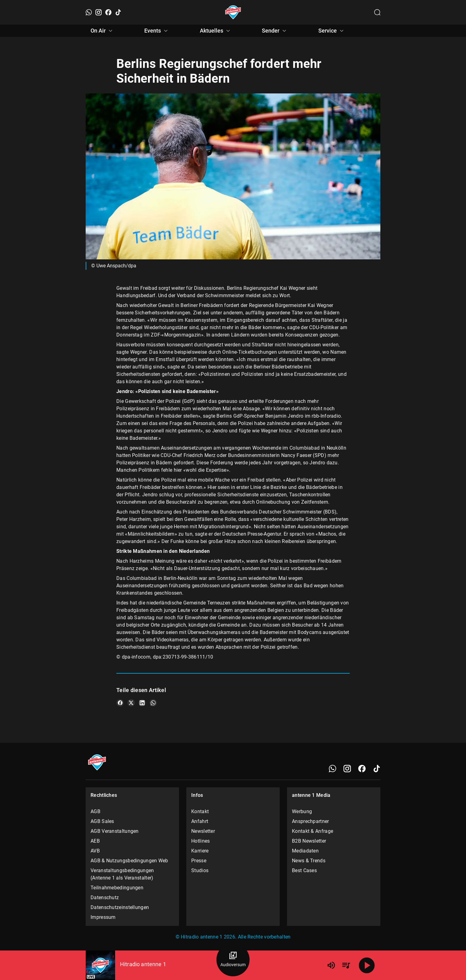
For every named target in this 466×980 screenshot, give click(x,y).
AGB (95, 811)
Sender (275, 31)
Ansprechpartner (311, 821)
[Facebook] (108, 12)
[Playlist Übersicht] (346, 965)
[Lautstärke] (331, 965)
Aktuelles (216, 31)
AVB (95, 851)
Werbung (302, 811)
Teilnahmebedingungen (117, 888)
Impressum (103, 917)
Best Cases (304, 870)
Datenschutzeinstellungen (120, 907)
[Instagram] (99, 12)
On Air (102, 31)
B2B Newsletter (309, 841)
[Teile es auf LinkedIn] (142, 703)
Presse (199, 861)
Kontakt (200, 811)
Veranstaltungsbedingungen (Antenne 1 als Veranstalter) (122, 874)
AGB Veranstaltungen (115, 831)
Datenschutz (105, 897)
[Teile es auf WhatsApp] (153, 703)
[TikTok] (118, 12)
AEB (95, 841)
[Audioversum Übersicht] (233, 960)
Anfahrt (200, 821)
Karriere (200, 851)
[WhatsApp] (89, 12)
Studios (200, 870)
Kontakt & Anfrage (313, 831)
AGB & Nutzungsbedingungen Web (129, 861)
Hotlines (200, 841)
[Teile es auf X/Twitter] (131, 703)
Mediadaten (305, 851)
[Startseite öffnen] (233, 12)
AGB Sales (102, 821)
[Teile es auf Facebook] (120, 703)
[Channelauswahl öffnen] (377, 12)
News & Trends (309, 861)
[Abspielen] (367, 965)
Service (332, 31)
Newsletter (203, 831)
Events (157, 31)
